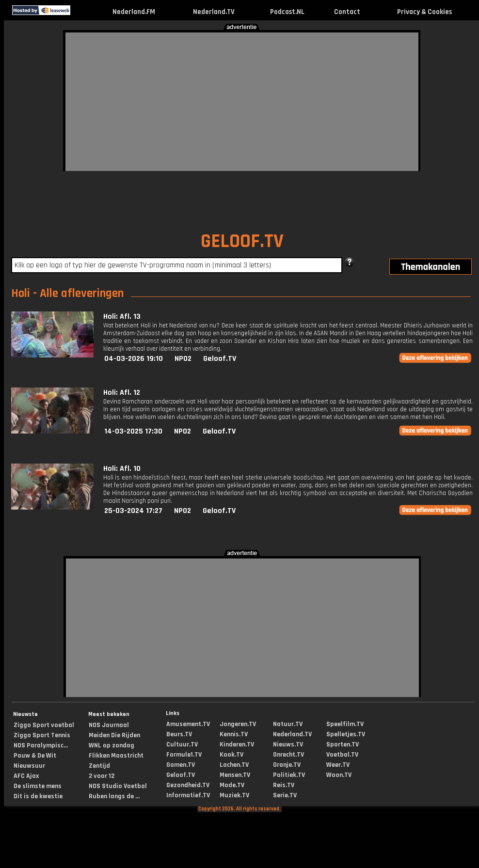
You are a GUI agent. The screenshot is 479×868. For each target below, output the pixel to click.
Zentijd (99, 766)
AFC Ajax (26, 776)
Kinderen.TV (237, 744)
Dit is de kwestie (38, 796)
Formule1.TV (184, 755)
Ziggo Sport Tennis (42, 735)
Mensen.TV (235, 775)
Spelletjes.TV (346, 734)
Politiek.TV (289, 775)
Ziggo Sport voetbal (44, 725)
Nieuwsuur (29, 766)
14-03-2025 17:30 (133, 431)
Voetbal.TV (342, 755)
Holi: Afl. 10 (122, 469)
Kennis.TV (234, 734)
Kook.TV (232, 755)
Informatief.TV (188, 795)
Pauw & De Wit (35, 756)
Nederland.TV (214, 12)
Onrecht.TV (288, 755)
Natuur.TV (288, 724)
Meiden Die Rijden (114, 735)
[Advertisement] (239, 100)
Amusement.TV (188, 724)
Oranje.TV (287, 765)
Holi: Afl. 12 (122, 393)
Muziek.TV (234, 795)
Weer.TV (338, 765)
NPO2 (183, 359)
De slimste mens (38, 786)
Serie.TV (285, 795)
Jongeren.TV (238, 724)
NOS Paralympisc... (41, 745)
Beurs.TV (179, 734)
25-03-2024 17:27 (133, 511)
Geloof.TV (220, 359)
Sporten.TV (343, 744)
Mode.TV (232, 785)
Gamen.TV (181, 765)
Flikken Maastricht (116, 756)
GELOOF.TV (242, 241)
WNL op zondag (112, 745)
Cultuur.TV (182, 744)
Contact (347, 12)
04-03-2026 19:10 (134, 359)
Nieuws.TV (288, 744)
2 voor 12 (102, 776)
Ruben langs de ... (114, 796)
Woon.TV (339, 775)
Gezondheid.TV (188, 785)
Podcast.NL (287, 12)
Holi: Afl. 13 (122, 317)
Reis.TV (284, 785)
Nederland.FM (134, 12)
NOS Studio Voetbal (118, 786)
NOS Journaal (109, 725)
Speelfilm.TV (345, 724)
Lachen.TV (234, 765)
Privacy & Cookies (424, 12)
